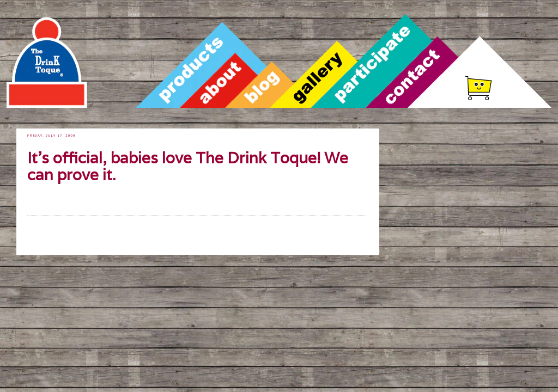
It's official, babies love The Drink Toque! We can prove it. (188, 167)
